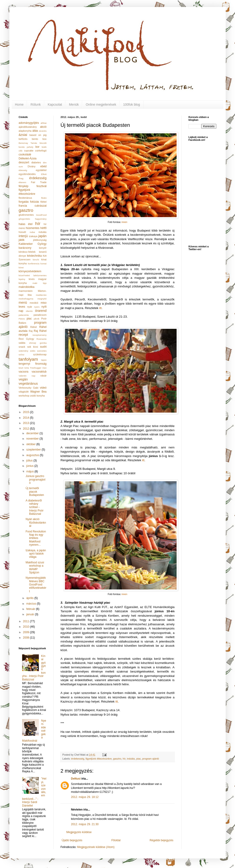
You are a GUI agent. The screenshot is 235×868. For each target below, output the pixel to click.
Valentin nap (27, 376)
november (33, 439)
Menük (74, 104)
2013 (27, 423)
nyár (30, 307)
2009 (27, 632)
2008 (27, 638)
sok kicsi (33, 347)
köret (21, 267)
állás (35, 131)
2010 (27, 627)
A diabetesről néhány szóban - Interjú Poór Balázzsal (35, 507)
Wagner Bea (38, 392)
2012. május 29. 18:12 (85, 797)
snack (22, 347)
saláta (22, 343)
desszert (24, 162)
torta (27, 368)
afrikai (44, 123)
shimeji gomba (38, 343)
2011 (27, 621)
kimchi (36, 260)
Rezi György (26, 339)
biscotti (43, 143)
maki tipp (40, 283)
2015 (27, 412)
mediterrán (41, 295)
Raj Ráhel (40, 331)
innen (124, 222)
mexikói (34, 303)
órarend (41, 311)
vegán (23, 379)
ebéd (43, 166)
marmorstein (26, 291)
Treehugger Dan (38, 368)
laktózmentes (40, 275)
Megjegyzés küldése (79, 832)
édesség (23, 170)
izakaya (33, 236)
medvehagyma (26, 299)
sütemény (23, 351)
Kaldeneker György (33, 244)
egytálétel (41, 170)
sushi (43, 347)
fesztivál (42, 186)
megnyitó (42, 299)
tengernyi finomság (33, 364)
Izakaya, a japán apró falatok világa (36, 554)
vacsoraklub (39, 372)
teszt (21, 368)
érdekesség (78, 759)
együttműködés (27, 174)
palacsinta (24, 315)
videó (43, 388)
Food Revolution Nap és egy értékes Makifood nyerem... (36, 538)
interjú (23, 236)
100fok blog (131, 104)
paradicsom (40, 315)
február (31, 609)
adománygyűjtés (29, 123)
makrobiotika (27, 287)
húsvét (22, 232)
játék (22, 240)
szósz (22, 355)
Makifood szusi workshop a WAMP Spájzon (35, 567)
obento (29, 311)
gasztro (117, 759)
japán (42, 236)
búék (44, 147)
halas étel (26, 224)
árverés (43, 131)
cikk (21, 151)
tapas (44, 360)
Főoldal (116, 840)
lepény (22, 279)
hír (124, 759)
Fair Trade (39, 182)
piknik (37, 319)
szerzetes (42, 351)
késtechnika (34, 256)
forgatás (24, 202)
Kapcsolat (55, 104)
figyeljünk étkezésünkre (99, 759)
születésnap (40, 354)
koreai (44, 264)
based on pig (38, 135)
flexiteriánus (25, 198)
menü (23, 303)
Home (19, 104)
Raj (31, 331)
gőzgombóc (24, 219)
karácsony (25, 248)
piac (139, 759)
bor (37, 147)
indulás (131, 759)
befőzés (23, 139)
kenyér (43, 248)
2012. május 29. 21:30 (85, 824)
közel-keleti (24, 275)
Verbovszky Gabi (29, 388)
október (31, 444)
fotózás (35, 202)
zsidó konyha (37, 396)
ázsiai (23, 135)
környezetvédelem (30, 271)
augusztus (33, 455)
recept (23, 335)
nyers (37, 307)
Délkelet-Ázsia (28, 158)
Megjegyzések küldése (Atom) (96, 847)
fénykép (23, 186)
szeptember (34, 450)
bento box (39, 139)
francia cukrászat (33, 206)
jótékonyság (40, 240)
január (31, 614)
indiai (32, 232)
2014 (27, 418)
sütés (33, 351)
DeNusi (76, 779)
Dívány (32, 166)
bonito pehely (26, 147)
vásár (44, 376)
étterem (22, 182)
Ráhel (34, 327)
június (30, 466)
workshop (24, 396)
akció (43, 127)
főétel (44, 202)
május (30, 471)
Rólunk (36, 104)
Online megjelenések (101, 104)
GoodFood (41, 215)
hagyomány (41, 219)
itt (100, 308)
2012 (27, 429)
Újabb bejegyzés (72, 840)
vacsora (23, 372)
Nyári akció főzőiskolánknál (36, 523)
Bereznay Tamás (28, 143)
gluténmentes (26, 215)
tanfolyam (28, 359)
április (30, 598)
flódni (44, 198)
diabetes (36, 162)
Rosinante (42, 339)
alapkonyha (25, 131)
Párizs (22, 319)
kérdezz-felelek (27, 252)
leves (32, 279)
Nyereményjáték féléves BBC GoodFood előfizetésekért (36, 585)
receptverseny (40, 335)
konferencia (34, 264)
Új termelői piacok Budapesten (35, 492)
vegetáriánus (28, 384)
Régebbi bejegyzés (161, 840)
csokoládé (25, 155)
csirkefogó (41, 151)
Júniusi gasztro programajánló (35, 479)
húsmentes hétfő (36, 228)
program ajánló (151, 759)
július (30, 461)
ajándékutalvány (28, 127)
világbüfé (24, 392)
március (32, 604)
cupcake (29, 151)
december (33, 433)
